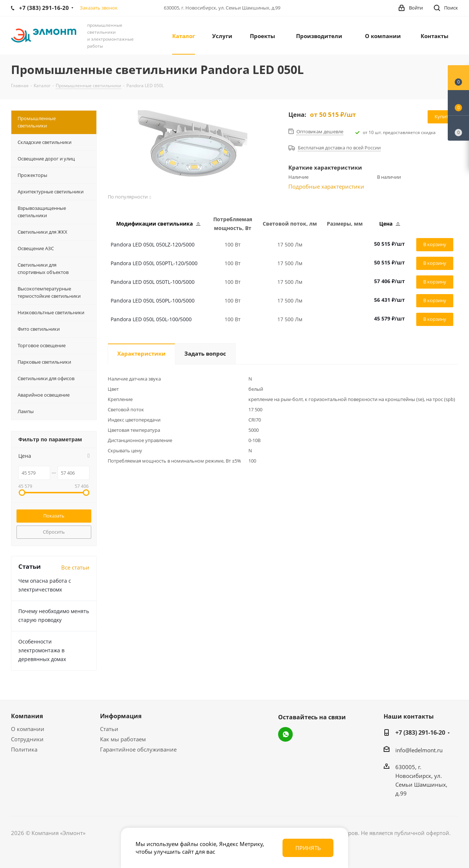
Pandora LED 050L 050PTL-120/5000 (154, 263)
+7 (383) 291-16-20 (420, 732)
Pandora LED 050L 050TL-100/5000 (153, 282)
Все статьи (75, 567)
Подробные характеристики (326, 186)
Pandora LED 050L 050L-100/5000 (151, 319)
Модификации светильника (158, 224)
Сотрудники (27, 739)
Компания (27, 716)
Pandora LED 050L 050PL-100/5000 (153, 301)
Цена (390, 224)
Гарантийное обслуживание (138, 749)
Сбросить (54, 532)
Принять (308, 848)
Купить (443, 116)
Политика (24, 749)
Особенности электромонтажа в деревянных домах (42, 650)
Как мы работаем (123, 739)
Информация (121, 716)
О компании (28, 729)
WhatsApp (285, 734)
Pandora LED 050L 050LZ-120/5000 (153, 244)
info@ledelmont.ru (419, 750)
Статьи (109, 729)
